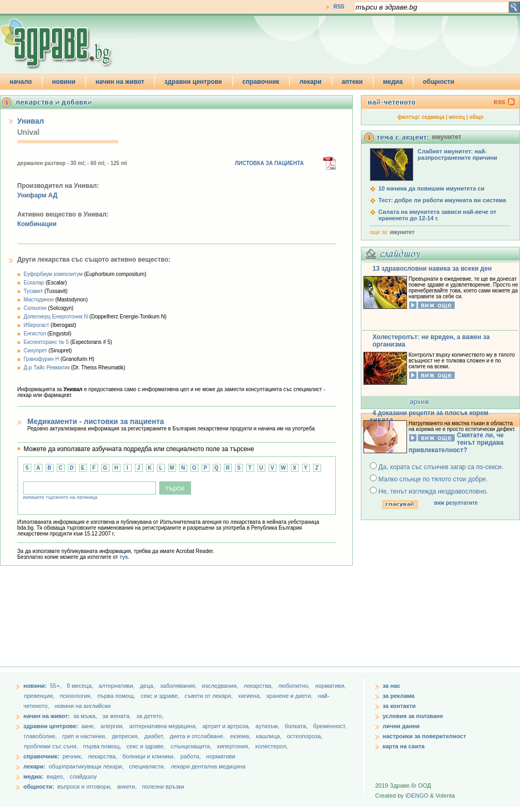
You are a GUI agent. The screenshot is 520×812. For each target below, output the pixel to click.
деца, (148, 686)
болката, (297, 726)
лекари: (34, 766)
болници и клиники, (149, 756)
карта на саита (404, 746)
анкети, (127, 787)
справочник (261, 82)
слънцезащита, (192, 746)
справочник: (41, 756)
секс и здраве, (161, 696)
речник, (73, 756)
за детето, (150, 716)
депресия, (126, 736)
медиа (393, 82)
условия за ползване (413, 716)
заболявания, (179, 686)
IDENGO (417, 796)
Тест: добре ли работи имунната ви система (442, 200)
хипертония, (234, 746)
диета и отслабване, (198, 736)
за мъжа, (85, 716)
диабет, (155, 736)
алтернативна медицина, (164, 726)
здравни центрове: (51, 726)
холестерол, (272, 746)
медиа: (33, 776)
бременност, (330, 726)
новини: (35, 686)
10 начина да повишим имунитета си (431, 188)
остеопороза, (305, 736)
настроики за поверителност (424, 736)
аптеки (352, 82)
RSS (339, 7)
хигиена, (250, 696)
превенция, (40, 696)
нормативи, (331, 686)
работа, (191, 756)
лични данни (401, 726)
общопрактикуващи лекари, (86, 766)
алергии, (113, 726)
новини (64, 82)
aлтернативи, (118, 686)
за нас (391, 686)
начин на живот (120, 82)
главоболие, (41, 736)
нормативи (221, 756)
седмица (433, 117)
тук (124, 557)
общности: (39, 787)
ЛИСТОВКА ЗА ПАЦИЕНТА (270, 163)
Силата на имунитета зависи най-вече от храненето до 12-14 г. (437, 215)
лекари (310, 82)
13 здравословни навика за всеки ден (432, 269)
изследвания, (221, 686)
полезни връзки (163, 787)
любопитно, (295, 686)
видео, (56, 776)
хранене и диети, (290, 696)
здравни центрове (193, 82)
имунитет (402, 232)
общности (439, 82)
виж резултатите (456, 503)
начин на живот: (47, 716)
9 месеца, (81, 686)
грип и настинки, (85, 736)
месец (457, 117)
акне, (89, 726)
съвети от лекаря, (210, 696)
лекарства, (259, 686)
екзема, (241, 736)
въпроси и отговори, (84, 787)
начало (21, 82)
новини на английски (83, 706)
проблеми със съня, (52, 746)
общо (476, 117)
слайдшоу (84, 776)
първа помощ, (117, 696)
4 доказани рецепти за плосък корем (430, 413)
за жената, (117, 716)
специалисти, (147, 766)
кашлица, (269, 736)
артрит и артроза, (227, 726)
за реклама (398, 696)
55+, (57, 686)
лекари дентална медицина (208, 766)
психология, (77, 696)
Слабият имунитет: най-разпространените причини (457, 154)
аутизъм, (268, 726)
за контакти (399, 706)
